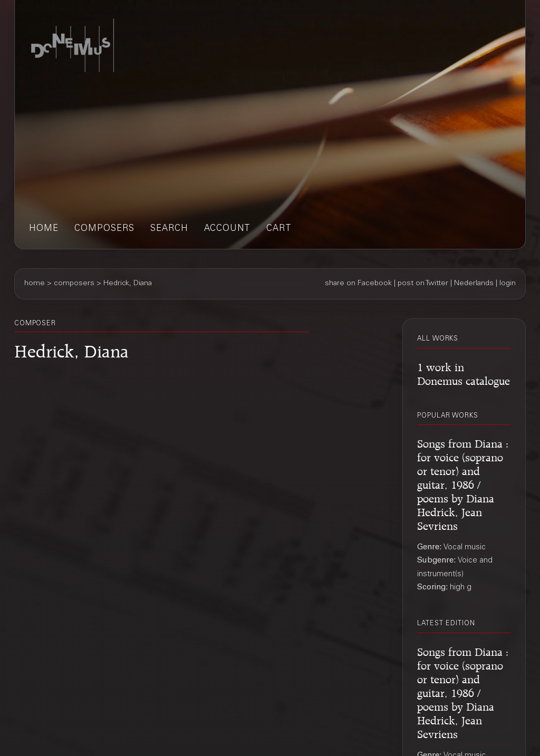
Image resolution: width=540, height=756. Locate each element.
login (508, 284)
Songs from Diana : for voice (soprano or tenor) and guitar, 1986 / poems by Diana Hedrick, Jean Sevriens (463, 483)
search (169, 229)
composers (104, 229)
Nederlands (474, 284)
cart (279, 229)
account (227, 229)
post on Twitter (423, 284)
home (44, 229)
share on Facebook (358, 284)
